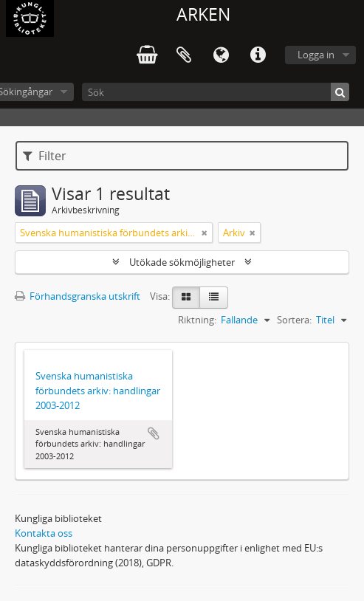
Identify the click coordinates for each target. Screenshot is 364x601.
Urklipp (184, 55)
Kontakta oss (44, 533)
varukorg (147, 55)
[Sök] (216, 92)
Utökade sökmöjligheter (182, 262)
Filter (45, 156)
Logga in (316, 55)
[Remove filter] (205, 233)
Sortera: (294, 320)
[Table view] (214, 298)
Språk (221, 55)
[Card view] (186, 298)
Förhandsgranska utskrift (78, 296)
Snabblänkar (258, 55)
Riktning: (197, 320)
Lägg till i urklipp (154, 433)
